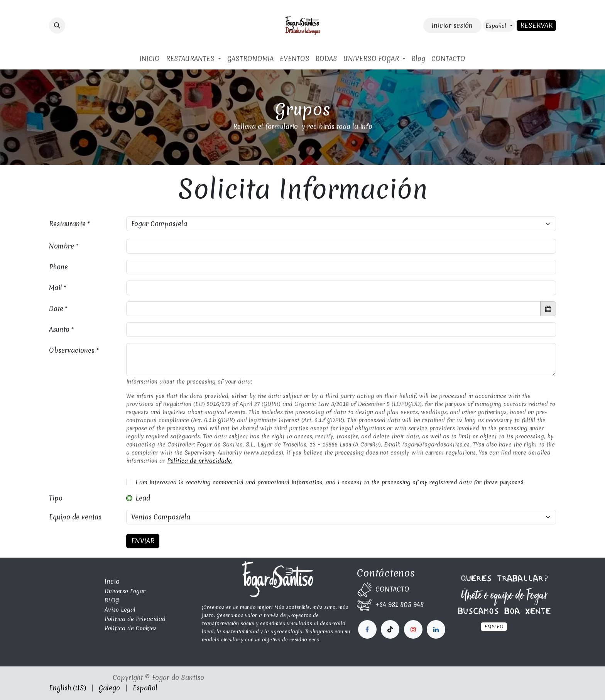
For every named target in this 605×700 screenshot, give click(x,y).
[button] (57, 25)
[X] (390, 629)
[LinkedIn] (413, 629)
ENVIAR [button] (143, 541)
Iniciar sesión (452, 25)
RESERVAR (536, 25)
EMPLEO (494, 626)
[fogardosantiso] (436, 629)
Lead (143, 498)
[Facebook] (367, 629)
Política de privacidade (199, 461)
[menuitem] (150, 59)
